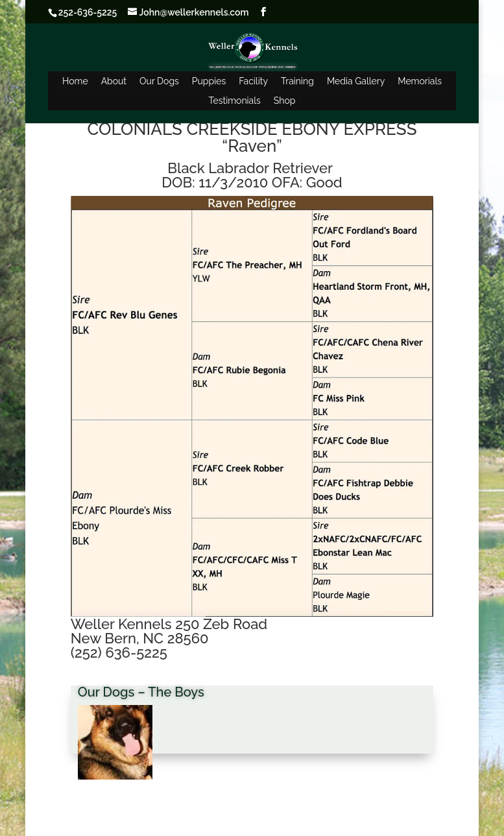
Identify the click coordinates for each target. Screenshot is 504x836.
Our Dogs (159, 81)
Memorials (420, 81)
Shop (285, 101)
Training (297, 81)
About (114, 81)
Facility (253, 81)
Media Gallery (356, 81)
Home (75, 81)
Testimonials (235, 101)
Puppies (209, 81)
